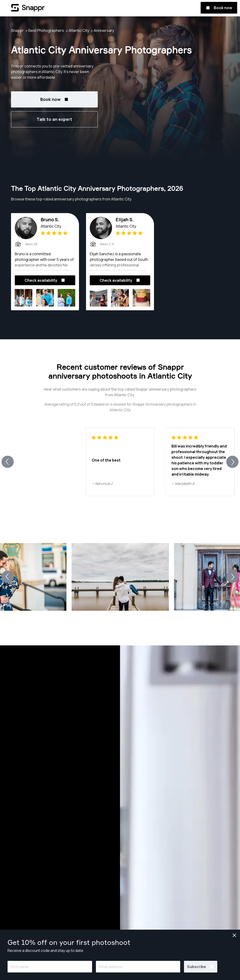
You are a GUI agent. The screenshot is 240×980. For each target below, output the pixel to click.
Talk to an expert (54, 119)
